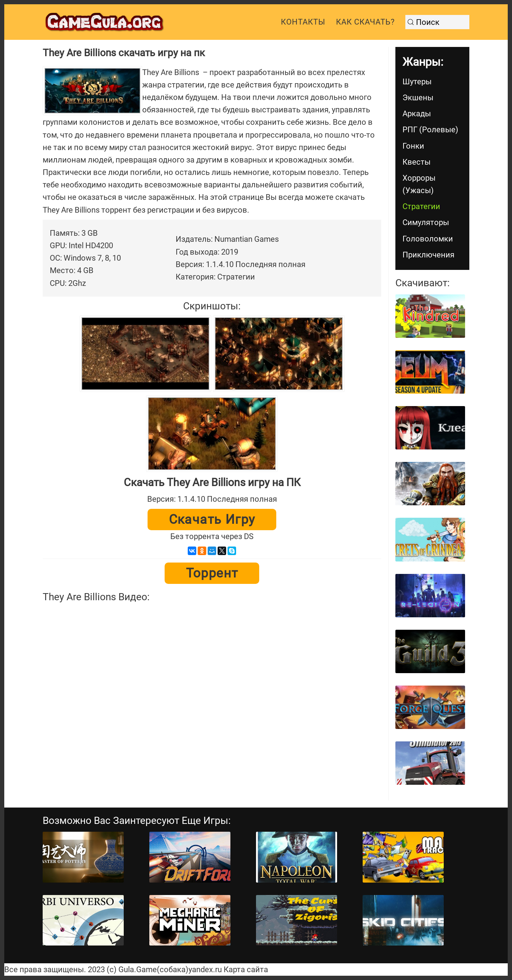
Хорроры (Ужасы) (419, 184)
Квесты (417, 162)
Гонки (413, 146)
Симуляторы (426, 222)
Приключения (428, 255)
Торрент (212, 573)
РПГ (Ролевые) (430, 130)
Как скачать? (365, 22)
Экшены (418, 98)
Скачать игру (212, 520)
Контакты (303, 22)
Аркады (417, 114)
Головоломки (428, 239)
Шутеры (417, 82)
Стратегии (421, 206)
